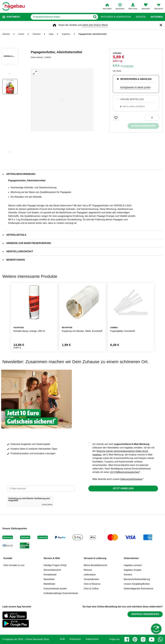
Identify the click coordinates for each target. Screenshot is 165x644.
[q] (61, 17)
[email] (41, 489)
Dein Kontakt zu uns (14, 565)
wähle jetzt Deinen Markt (95, 25)
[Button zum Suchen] (95, 17)
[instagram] (143, 639)
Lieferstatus (90, 575)
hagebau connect (133, 565)
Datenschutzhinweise (131, 479)
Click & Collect (91, 589)
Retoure (88, 570)
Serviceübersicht (52, 570)
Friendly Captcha (47, 504)
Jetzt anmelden (123, 488)
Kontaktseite (50, 575)
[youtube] (152, 639)
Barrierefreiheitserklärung (137, 579)
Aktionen (157, 17)
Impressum (75, 639)
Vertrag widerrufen (145, 614)
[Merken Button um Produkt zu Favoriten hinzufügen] (116, 118)
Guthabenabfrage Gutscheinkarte (61, 593)
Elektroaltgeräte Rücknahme (139, 589)
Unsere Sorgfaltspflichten (137, 584)
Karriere (128, 575)
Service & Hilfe (52, 558)
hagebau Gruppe (133, 570)
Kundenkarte (128, 66)
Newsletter (49, 579)
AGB (62, 639)
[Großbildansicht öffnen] (62, 100)
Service (141, 17)
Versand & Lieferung (95, 558)
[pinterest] (135, 639)
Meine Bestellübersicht (95, 565)
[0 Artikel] (152, 118)
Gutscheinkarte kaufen (55, 589)
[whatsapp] (160, 639)
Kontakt (8, 558)
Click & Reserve (92, 584)
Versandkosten (91, 579)
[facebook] (127, 639)
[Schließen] (161, 25)
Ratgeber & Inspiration (116, 17)
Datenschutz (92, 639)
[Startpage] (14, 6)
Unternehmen (131, 558)
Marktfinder (49, 584)
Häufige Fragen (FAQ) (55, 565)
